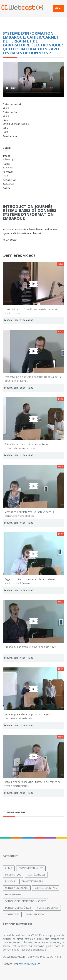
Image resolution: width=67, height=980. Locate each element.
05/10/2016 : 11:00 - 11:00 (19, 455)
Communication (35, 914)
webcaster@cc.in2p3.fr (27, 964)
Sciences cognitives (46, 888)
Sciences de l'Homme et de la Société (25, 901)
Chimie (9, 868)
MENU (58, 8)
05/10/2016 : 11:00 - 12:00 (19, 523)
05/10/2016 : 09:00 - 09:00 (19, 320)
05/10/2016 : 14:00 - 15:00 (19, 658)
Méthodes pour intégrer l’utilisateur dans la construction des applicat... (29, 514)
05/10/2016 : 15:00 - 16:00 (19, 725)
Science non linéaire (17, 888)
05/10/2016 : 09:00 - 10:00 (19, 388)
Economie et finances (31, 868)
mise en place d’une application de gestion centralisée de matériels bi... (29, 716)
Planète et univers (32, 881)
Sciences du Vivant (48, 908)
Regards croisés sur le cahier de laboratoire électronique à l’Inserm (30, 581)
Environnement (14, 895)
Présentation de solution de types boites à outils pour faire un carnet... (33, 379)
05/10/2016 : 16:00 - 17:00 (19, 793)
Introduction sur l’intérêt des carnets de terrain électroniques (31, 311)
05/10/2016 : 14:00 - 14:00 (19, 590)
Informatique (13, 875)
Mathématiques (36, 875)
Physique (10, 881)
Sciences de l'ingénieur (18, 908)
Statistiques (12, 914)
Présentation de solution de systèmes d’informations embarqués (26, 446)
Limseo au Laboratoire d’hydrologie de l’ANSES (31, 647)
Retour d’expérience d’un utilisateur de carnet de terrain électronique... (33, 784)
